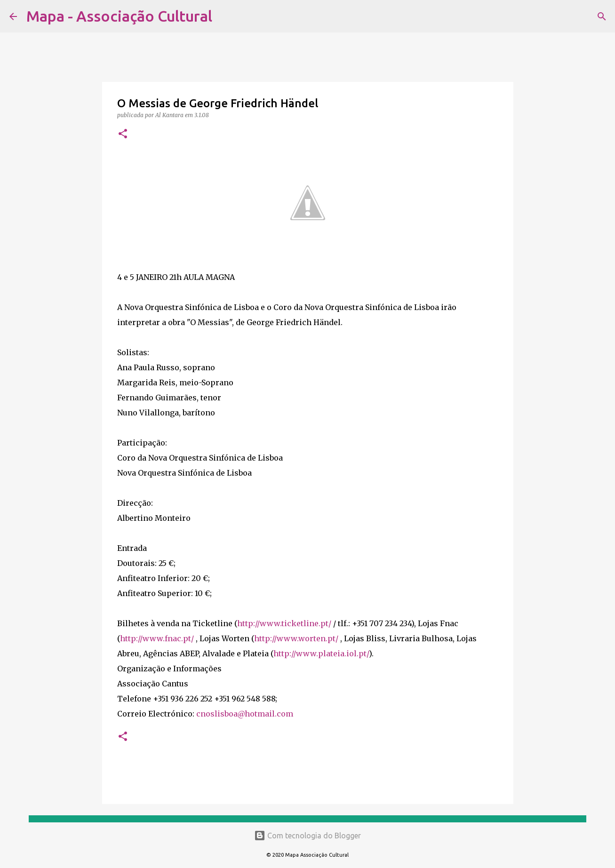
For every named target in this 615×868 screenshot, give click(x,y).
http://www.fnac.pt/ (157, 638)
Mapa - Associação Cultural (119, 16)
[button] (123, 134)
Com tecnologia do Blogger (307, 836)
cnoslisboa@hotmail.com (245, 714)
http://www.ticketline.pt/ (284, 623)
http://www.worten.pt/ (296, 638)
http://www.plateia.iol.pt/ (321, 653)
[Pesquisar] (225, 16)
